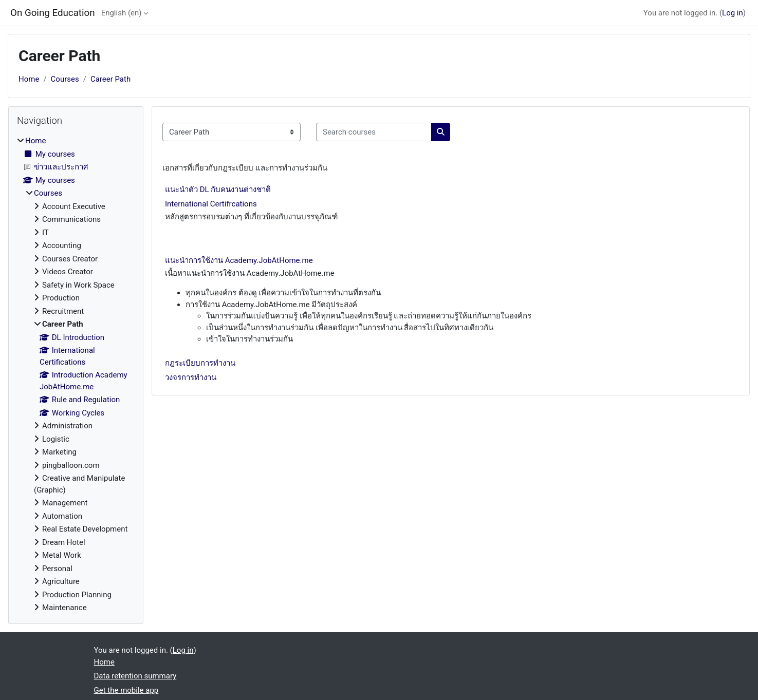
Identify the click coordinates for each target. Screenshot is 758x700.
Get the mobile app (126, 690)
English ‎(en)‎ (122, 13)
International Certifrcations (211, 204)
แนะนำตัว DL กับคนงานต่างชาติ (218, 190)
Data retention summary (135, 676)
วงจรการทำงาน (191, 377)
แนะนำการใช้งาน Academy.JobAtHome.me (239, 260)
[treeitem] (76, 374)
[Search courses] (374, 132)
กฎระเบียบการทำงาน (200, 363)
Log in (733, 13)
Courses (65, 79)
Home (29, 79)
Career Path (110, 79)
